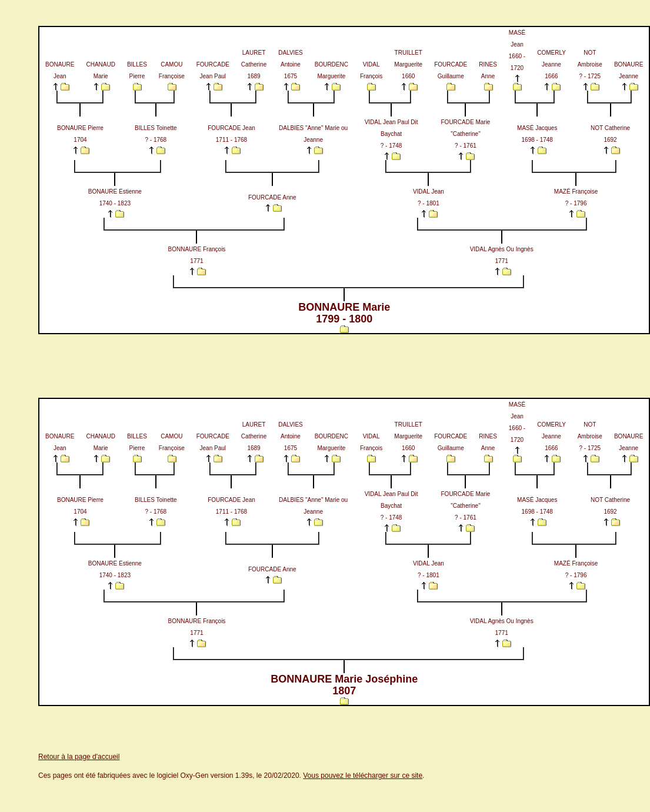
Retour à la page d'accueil (79, 757)
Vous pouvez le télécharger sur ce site (363, 776)
